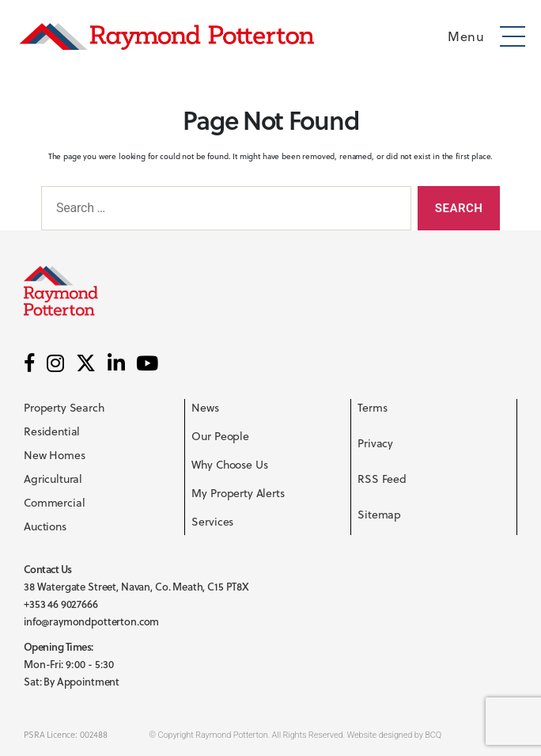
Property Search (64, 408)
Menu (466, 36)
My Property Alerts (238, 493)
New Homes (55, 455)
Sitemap (379, 515)
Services (212, 522)
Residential (52, 431)
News (205, 408)
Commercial (55, 503)
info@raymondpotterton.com (91, 621)
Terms (372, 408)
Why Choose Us (229, 465)
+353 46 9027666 (61, 604)
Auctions (45, 526)
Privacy (375, 443)
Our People (220, 436)
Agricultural (53, 479)
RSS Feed (382, 479)
